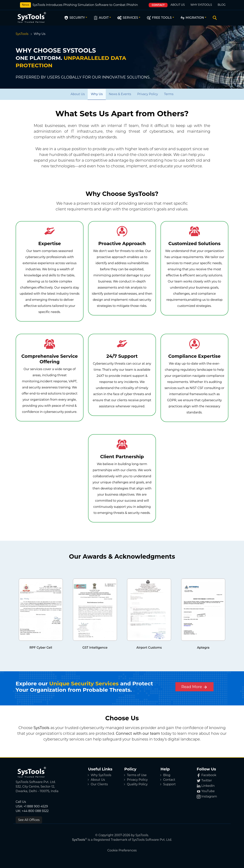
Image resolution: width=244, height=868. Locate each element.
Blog (222, 5)
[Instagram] (213, 797)
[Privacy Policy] (148, 94)
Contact (158, 5)
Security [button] (74, 18)
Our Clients (99, 784)
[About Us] (78, 94)
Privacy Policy (137, 780)
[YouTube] (213, 791)
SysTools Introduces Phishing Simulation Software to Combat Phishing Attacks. (89, 5)
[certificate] (41, 610)
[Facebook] (213, 775)
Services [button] (128, 18)
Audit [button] (101, 18)
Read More (194, 687)
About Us (178, 5)
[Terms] (169, 94)
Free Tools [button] (159, 18)
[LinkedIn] (213, 786)
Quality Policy (137, 784)
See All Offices (29, 820)
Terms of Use (137, 775)
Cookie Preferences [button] (122, 850)
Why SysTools (201, 5)
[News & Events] (120, 94)
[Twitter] (213, 781)
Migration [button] (192, 18)
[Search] (214, 18)
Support (169, 784)
